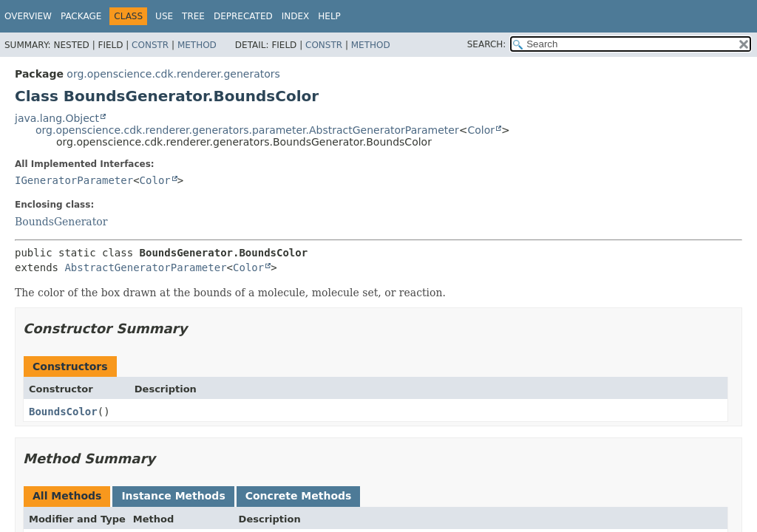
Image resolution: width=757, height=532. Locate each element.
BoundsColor (63, 412)
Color (481, 130)
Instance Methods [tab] (173, 496)
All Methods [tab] (67, 496)
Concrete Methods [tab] (299, 496)
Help (329, 16)
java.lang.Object (57, 118)
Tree (193, 16)
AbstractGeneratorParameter (145, 267)
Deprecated (243, 16)
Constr (150, 45)
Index (296, 16)
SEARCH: (487, 44)
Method (197, 45)
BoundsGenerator (61, 222)
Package (81, 16)
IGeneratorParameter (74, 180)
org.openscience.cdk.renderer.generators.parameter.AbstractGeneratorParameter (247, 130)
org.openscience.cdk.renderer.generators (173, 74)
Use (164, 16)
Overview (28, 16)
